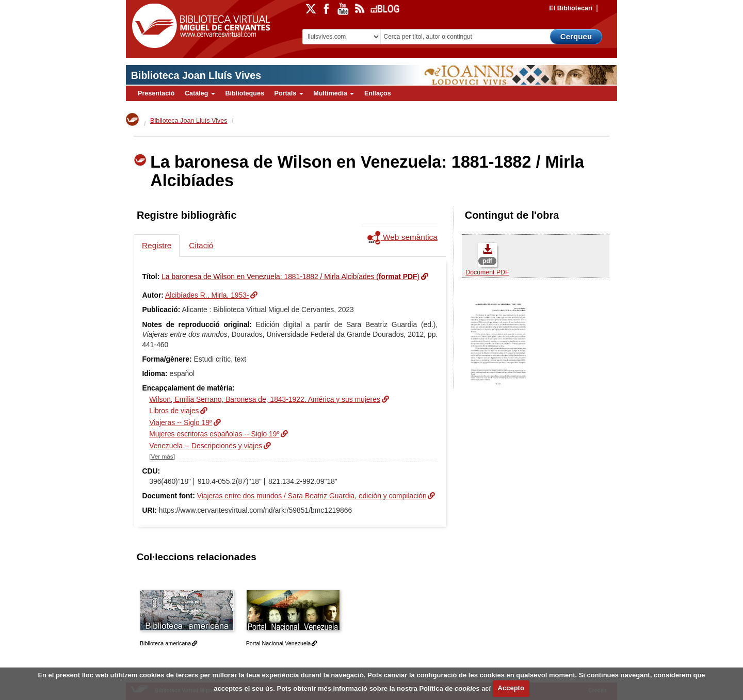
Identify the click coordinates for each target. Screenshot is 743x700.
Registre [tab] (157, 245)
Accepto (511, 688)
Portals (288, 93)
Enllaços (378, 93)
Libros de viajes (174, 411)
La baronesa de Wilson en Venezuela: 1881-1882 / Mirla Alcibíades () (290, 276)
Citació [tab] (201, 245)
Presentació (156, 93)
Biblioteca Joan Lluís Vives (196, 75)
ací (486, 688)
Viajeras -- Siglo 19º (181, 422)
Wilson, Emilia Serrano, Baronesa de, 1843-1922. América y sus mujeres (265, 399)
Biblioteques (245, 93)
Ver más (162, 456)
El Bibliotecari (571, 8)
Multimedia (334, 93)
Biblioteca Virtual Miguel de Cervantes (199, 26)
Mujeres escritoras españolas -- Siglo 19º (214, 434)
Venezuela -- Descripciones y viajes (206, 446)
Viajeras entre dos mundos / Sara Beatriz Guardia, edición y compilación (312, 496)
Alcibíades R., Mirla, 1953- (207, 295)
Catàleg (200, 93)
